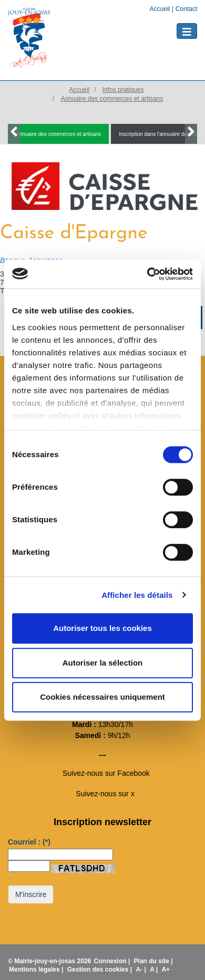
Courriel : (29, 842)
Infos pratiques (123, 90)
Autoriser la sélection (103, 663)
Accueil (161, 9)
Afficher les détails (137, 595)
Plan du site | (153, 961)
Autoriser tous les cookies (102, 628)
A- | (142, 970)
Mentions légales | (37, 970)
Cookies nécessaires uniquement (102, 697)
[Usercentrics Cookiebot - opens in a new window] (147, 274)
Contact (186, 9)
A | (155, 970)
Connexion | (113, 961)
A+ (166, 970)
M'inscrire (31, 894)
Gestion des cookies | (101, 970)
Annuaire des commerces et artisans (112, 99)
